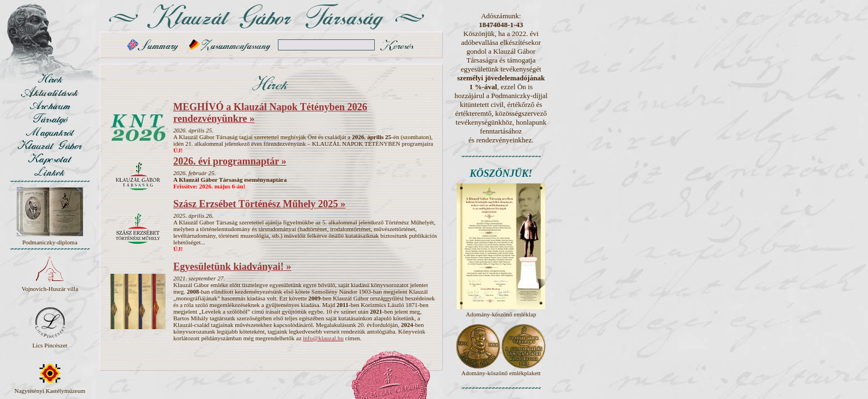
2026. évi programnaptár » (230, 161)
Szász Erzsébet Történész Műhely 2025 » (259, 204)
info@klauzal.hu (323, 338)
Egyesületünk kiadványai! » (232, 267)
